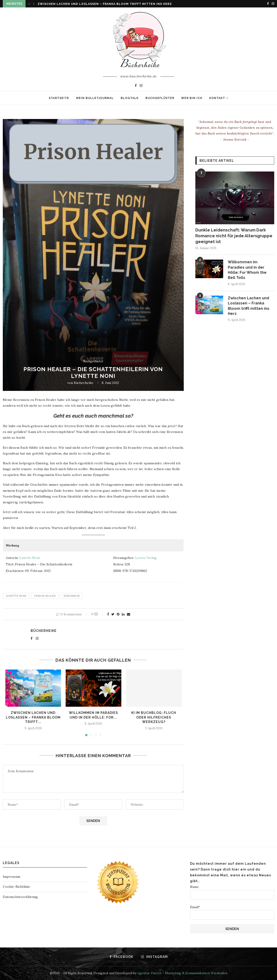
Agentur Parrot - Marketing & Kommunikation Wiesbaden (182, 973)
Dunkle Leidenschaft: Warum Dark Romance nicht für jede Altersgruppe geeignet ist (234, 236)
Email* (232, 912)
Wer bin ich (192, 98)
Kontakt (217, 98)
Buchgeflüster (160, 98)
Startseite (59, 98)
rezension (72, 596)
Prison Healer (45, 596)
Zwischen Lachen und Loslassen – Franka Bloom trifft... (33, 717)
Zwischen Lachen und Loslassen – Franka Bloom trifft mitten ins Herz (105, 4)
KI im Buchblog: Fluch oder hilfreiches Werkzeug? (154, 717)
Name (232, 892)
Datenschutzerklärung (20, 897)
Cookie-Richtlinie (16, 887)
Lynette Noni (29, 558)
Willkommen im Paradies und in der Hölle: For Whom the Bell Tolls (247, 270)
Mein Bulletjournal (95, 98)
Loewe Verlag (145, 558)
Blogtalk (130, 98)
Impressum (11, 877)
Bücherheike (84, 383)
